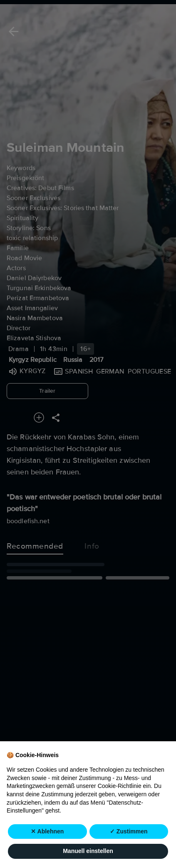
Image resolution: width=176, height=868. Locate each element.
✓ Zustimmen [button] (129, 851)
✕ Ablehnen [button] (47, 851)
